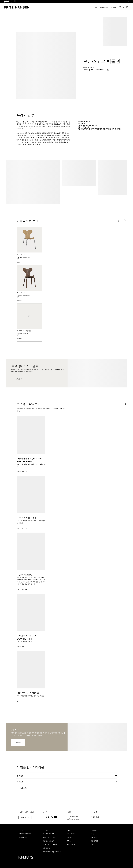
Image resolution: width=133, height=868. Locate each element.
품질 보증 (94, 837)
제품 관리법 (94, 841)
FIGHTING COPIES (50, 844)
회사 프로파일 (71, 834)
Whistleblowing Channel (52, 852)
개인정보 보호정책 (49, 834)
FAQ (92, 834)
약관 (92, 844)
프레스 (69, 841)
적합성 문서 (46, 848)
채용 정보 (70, 837)
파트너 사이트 (23, 837)
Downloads (71, 844)
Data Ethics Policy (49, 837)
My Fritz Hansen (25, 834)
